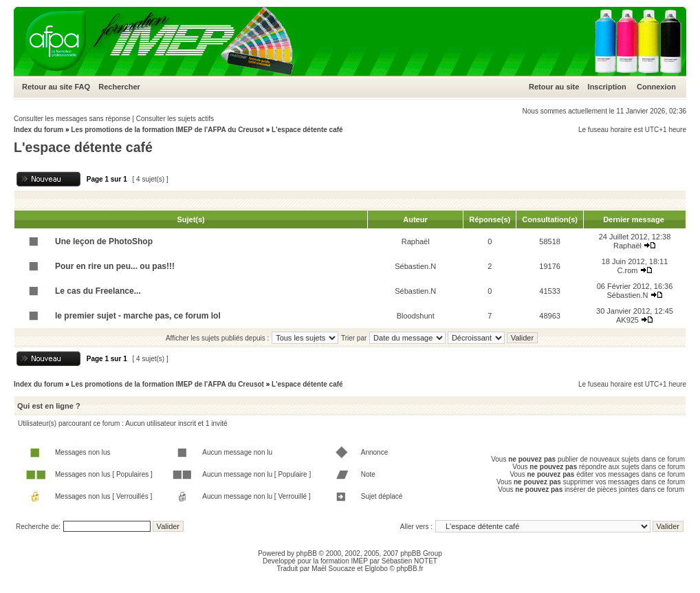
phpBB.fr (410, 569)
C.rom (627, 270)
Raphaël (416, 241)
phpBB (307, 553)
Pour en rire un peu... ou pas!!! (115, 266)
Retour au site (47, 87)
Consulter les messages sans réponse (72, 119)
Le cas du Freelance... (98, 291)
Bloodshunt (416, 316)
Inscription (607, 87)
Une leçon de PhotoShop (104, 241)
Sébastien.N (415, 266)
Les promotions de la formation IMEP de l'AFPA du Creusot (167, 130)
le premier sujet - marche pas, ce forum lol (138, 316)
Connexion (656, 87)
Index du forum (39, 130)
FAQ (82, 87)
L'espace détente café (307, 130)
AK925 (627, 320)
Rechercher (119, 87)
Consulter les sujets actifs (175, 119)
